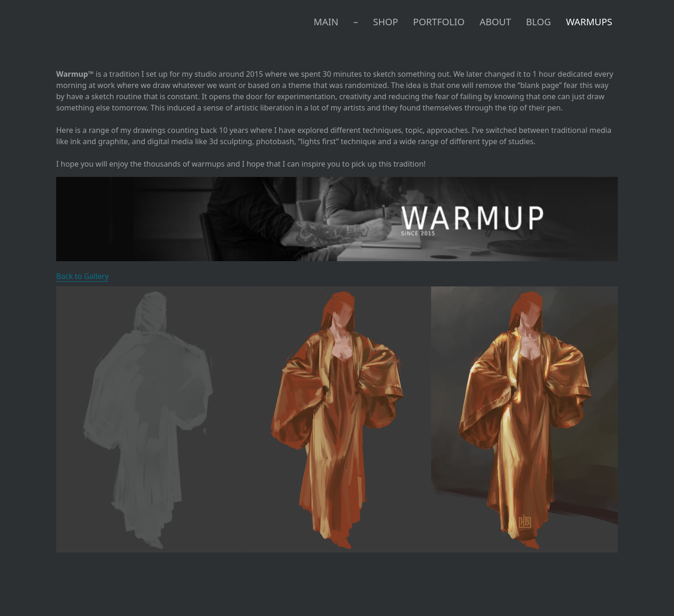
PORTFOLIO (439, 22)
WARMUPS (589, 22)
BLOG (538, 22)
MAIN (326, 22)
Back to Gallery (82, 276)
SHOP (386, 22)
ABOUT (495, 22)
